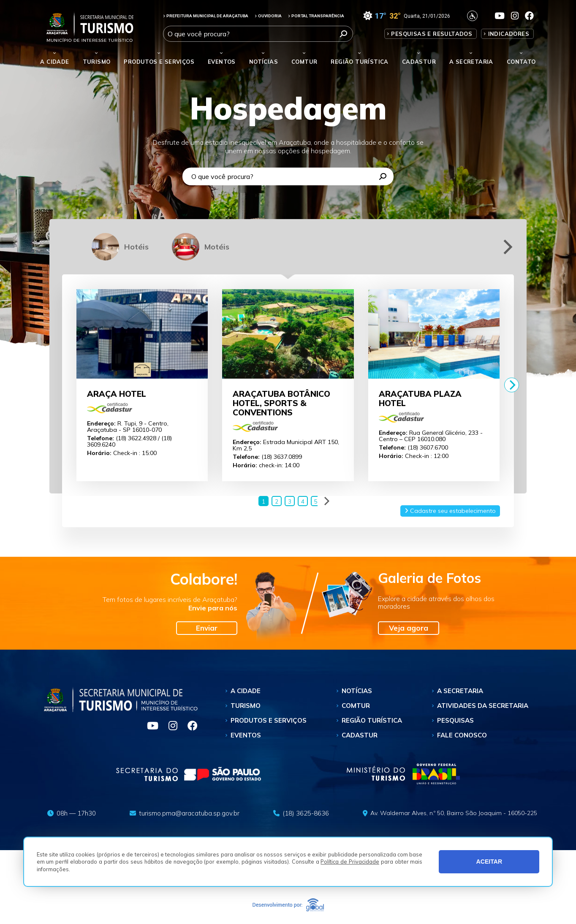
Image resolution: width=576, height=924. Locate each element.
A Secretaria (460, 691)
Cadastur (419, 62)
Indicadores (509, 34)
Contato (521, 62)
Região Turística (359, 62)
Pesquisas (455, 720)
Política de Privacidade (350, 862)
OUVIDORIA (268, 16)
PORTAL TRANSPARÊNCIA (316, 16)
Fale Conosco (462, 735)
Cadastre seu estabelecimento (450, 511)
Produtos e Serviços (159, 62)
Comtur (304, 62)
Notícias (264, 62)
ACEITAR (489, 862)
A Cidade (54, 62)
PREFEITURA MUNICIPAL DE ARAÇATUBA (206, 16)
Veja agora (409, 628)
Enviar (207, 628)
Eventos (246, 735)
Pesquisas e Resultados (432, 34)
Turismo (246, 706)
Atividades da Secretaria (483, 706)
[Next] (507, 247)
